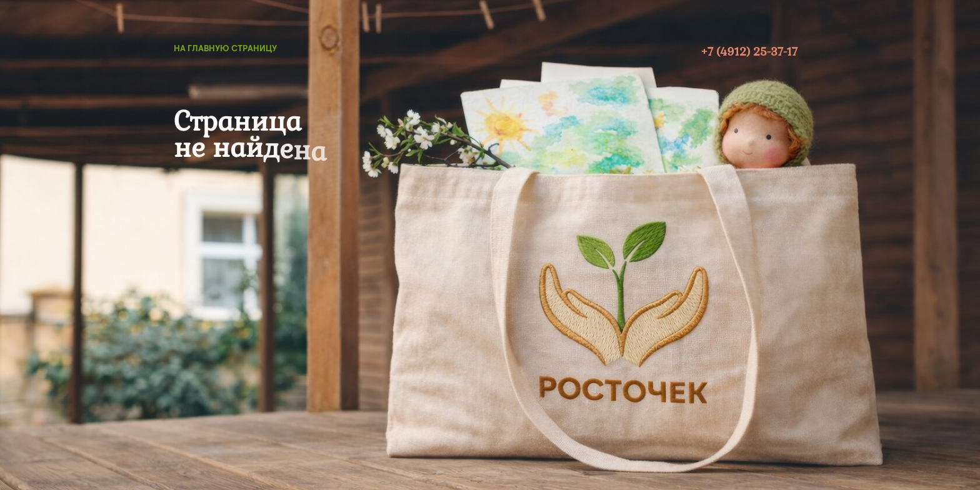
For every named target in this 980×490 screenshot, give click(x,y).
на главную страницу (225, 48)
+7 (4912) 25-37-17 (749, 52)
